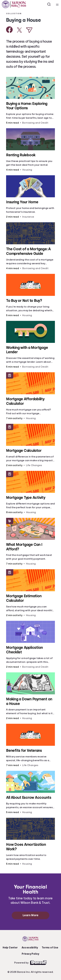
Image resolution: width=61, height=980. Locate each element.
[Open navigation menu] (57, 4)
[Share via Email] (29, 30)
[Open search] (49, 4)
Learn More (30, 915)
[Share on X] (19, 30)
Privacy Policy (30, 954)
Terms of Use (50, 948)
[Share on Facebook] (9, 30)
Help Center (10, 948)
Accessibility (30, 948)
